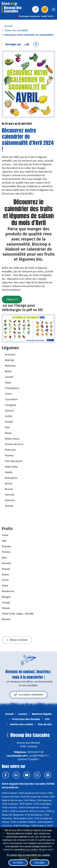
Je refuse (18, 863)
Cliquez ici (12, 299)
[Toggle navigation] (54, 10)
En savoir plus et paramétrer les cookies (28, 855)
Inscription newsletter (29, 695)
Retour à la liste (17, 640)
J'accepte (39, 863)
